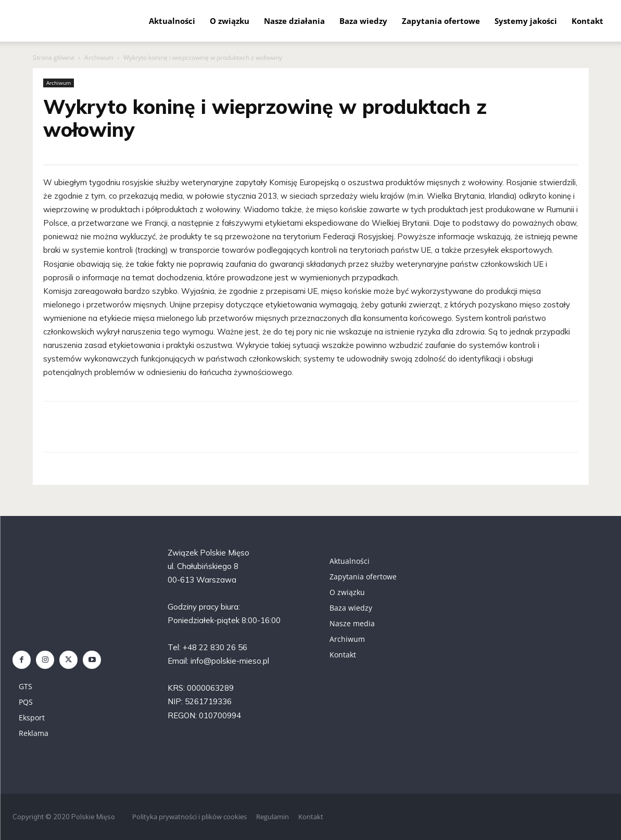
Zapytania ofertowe (441, 21)
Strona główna (54, 57)
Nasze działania (294, 21)
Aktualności (172, 21)
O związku (230, 21)
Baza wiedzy (363, 21)
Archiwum (99, 57)
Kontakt (587, 21)
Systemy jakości (526, 21)
